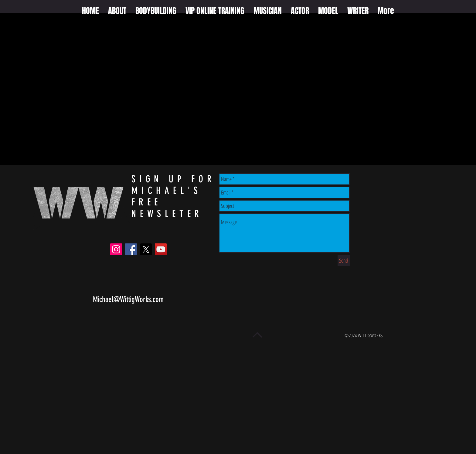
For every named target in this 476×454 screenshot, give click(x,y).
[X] (146, 249)
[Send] (344, 261)
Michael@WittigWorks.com (128, 299)
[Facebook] (131, 249)
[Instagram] (116, 249)
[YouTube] (161, 249)
